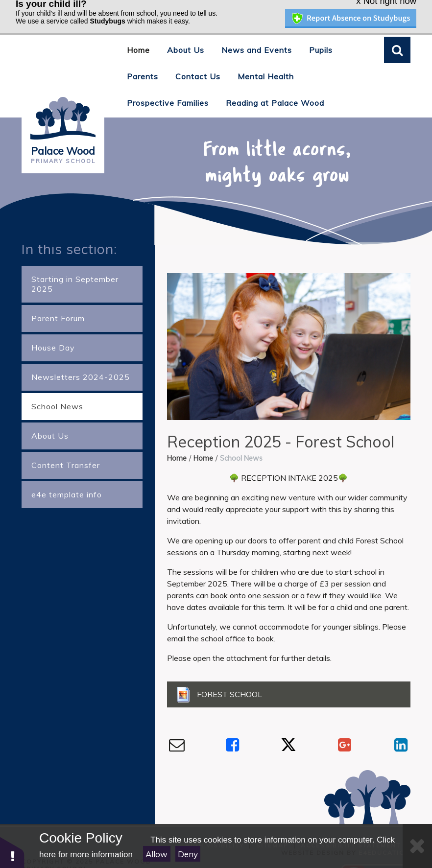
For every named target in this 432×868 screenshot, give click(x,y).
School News (57, 380)
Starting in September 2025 (75, 258)
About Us (50, 410)
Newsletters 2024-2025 (81, 351)
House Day (53, 322)
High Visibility (215, 819)
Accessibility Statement (351, 819)
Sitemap (272, 819)
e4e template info (67, 469)
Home (177, 432)
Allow (156, 854)
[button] (12, 852)
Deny (188, 854)
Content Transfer (66, 439)
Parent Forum (58, 292)
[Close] (417, 846)
